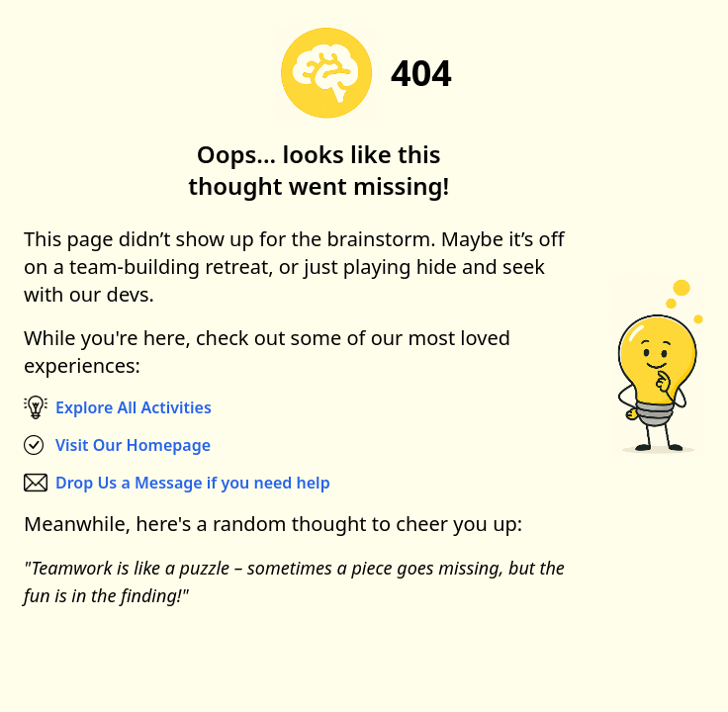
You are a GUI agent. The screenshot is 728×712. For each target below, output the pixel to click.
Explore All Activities (134, 407)
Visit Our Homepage (133, 445)
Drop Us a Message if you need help (193, 483)
